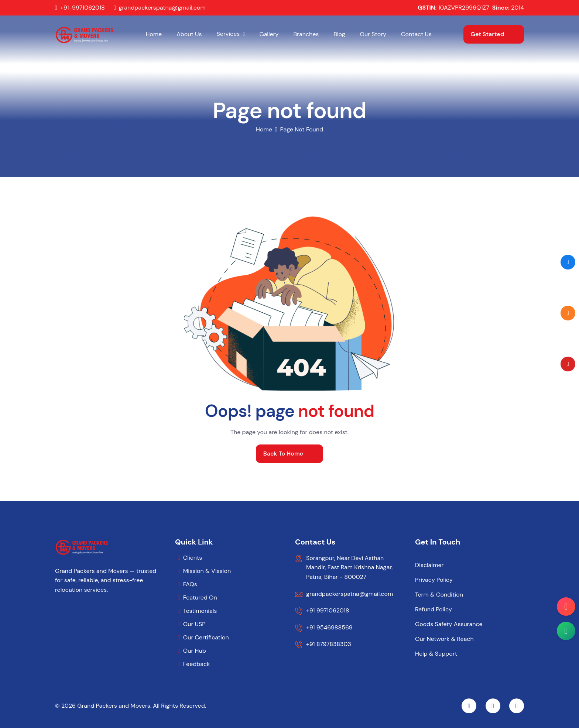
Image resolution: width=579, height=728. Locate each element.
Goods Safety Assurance (449, 624)
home (264, 129)
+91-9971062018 (83, 8)
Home (154, 34)
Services (228, 34)
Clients (193, 558)
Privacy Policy (434, 580)
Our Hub (195, 651)
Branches (306, 34)
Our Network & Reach (444, 639)
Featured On (200, 597)
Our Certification (206, 637)
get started (487, 34)
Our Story (373, 34)
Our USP (194, 624)
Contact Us (416, 34)
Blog (339, 34)
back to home (283, 454)
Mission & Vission (207, 571)
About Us (189, 34)
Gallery (269, 34)
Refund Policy (434, 609)
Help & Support (436, 654)
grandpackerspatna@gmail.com (162, 8)
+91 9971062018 (328, 610)
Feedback (196, 664)
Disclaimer (429, 565)
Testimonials (200, 611)
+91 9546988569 (329, 627)
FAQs (190, 584)
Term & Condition (439, 595)
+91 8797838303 (329, 644)
